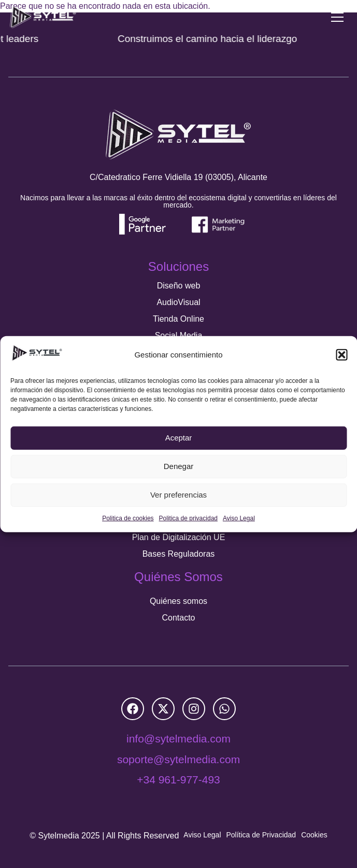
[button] (341, 355)
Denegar (179, 466)
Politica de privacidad (188, 518)
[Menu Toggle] (337, 17)
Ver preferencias (178, 495)
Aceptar (179, 438)
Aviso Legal (239, 518)
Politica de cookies (128, 518)
